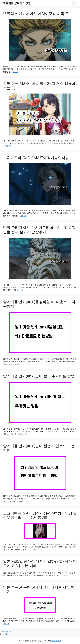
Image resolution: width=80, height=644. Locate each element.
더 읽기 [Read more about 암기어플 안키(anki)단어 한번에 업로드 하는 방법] (28, 501)
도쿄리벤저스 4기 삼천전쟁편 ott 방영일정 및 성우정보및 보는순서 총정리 (40, 515)
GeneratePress (56, 641)
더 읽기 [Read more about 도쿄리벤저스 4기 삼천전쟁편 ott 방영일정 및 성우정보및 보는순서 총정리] (34, 550)
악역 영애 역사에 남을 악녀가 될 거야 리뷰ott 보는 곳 (40, 86)
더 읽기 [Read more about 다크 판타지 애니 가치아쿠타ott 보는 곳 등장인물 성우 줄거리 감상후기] (21, 290)
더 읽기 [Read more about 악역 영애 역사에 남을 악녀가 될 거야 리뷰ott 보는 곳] (8, 146)
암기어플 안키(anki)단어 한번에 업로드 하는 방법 (39, 448)
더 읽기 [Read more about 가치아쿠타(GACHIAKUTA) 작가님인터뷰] (23, 216)
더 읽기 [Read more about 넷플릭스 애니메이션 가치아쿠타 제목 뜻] (15, 72)
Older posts (7, 631)
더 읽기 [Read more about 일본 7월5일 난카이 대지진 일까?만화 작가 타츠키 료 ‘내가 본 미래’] (65, 575)
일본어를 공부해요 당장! (17, 3)
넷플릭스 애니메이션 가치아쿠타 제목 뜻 (36, 14)
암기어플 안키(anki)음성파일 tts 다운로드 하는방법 (39, 304)
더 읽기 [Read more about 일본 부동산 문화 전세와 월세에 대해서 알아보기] (6, 624)
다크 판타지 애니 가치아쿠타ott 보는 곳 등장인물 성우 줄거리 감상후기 (39, 230)
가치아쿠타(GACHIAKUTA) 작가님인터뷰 (36, 158)
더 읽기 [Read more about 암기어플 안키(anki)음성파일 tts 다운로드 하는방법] (18, 364)
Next (9, 634)
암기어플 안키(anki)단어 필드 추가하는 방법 (39, 376)
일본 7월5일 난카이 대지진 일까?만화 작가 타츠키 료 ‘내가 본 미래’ (40, 563)
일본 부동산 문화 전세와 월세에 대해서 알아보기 (39, 589)
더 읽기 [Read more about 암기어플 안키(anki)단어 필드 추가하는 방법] (25, 434)
